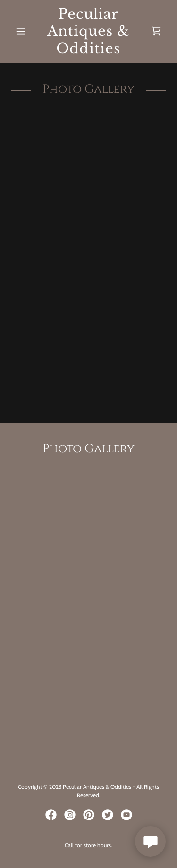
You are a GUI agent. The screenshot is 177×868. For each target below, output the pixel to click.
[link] (88, 31)
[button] (23, 31)
